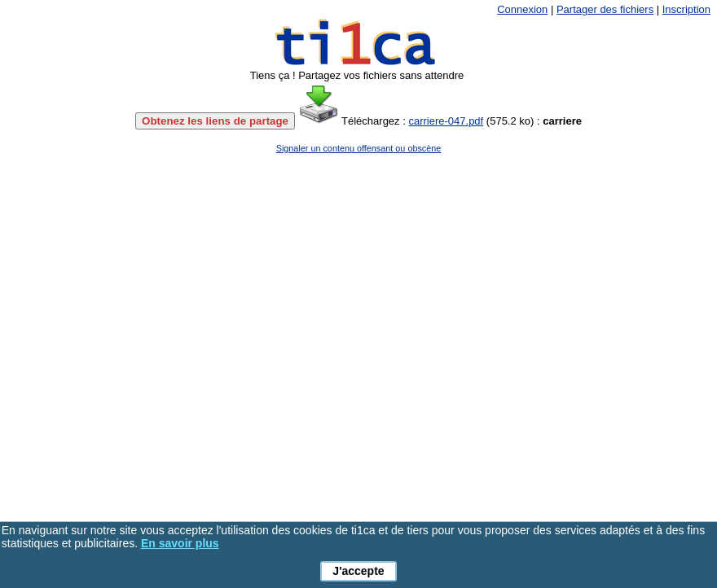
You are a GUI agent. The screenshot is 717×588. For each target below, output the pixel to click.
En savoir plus (180, 543)
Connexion (522, 9)
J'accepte (358, 571)
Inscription (686, 9)
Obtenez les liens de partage (215, 121)
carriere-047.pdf (446, 121)
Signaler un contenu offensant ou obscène (359, 148)
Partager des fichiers (605, 9)
